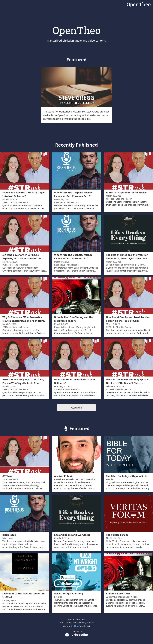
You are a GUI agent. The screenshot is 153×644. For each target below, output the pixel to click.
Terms (68, 623)
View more (76, 408)
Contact (91, 623)
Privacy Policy (79, 623)
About (61, 623)
